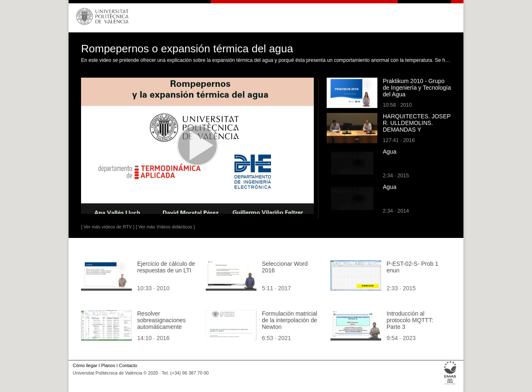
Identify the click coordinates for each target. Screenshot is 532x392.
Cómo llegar (85, 365)
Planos (108, 365)
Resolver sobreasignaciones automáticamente (161, 320)
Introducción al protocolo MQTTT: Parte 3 (410, 320)
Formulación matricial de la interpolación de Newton (289, 320)
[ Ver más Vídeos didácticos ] (165, 227)
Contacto (128, 365)
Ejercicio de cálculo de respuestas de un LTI (166, 267)
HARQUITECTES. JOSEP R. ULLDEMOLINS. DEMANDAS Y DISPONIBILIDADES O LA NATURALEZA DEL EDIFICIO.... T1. (417, 133)
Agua (390, 152)
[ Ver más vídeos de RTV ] (108, 227)
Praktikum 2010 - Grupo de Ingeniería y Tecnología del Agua (417, 88)
